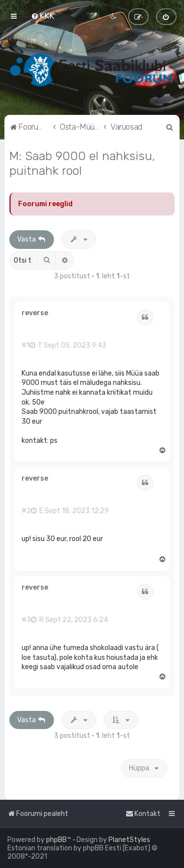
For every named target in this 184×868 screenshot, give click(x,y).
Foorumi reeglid (45, 204)
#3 (26, 620)
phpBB (56, 840)
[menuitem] (43, 16)
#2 (26, 511)
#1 (26, 346)
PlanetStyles (129, 840)
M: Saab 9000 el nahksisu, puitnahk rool (82, 163)
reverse (35, 313)
